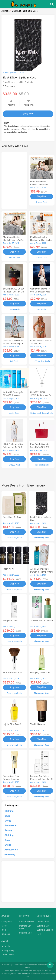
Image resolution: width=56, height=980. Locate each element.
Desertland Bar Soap (12, 517)
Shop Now (28, 114)
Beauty (8, 830)
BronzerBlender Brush (13, 672)
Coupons (6, 934)
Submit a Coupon (45, 930)
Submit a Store (44, 926)
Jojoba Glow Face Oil (13, 724)
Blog (4, 930)
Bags (7, 816)
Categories (6, 922)
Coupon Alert (43, 922)
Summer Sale (25, 933)
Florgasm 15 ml (10, 621)
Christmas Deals (27, 922)
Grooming (10, 855)
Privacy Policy (8, 951)
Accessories (11, 826)
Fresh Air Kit (9, 569)
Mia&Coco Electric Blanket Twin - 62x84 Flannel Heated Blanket (14, 240)
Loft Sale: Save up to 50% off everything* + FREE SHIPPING (13, 344)
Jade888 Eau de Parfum (42, 621)
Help (39, 934)
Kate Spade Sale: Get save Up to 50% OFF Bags (40, 447)
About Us (6, 946)
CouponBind (6, 974)
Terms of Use (8, 955)
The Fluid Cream (38, 724)
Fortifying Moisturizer (40, 672)
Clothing (9, 811)
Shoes (8, 821)
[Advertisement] (14, 180)
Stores (4, 926)
